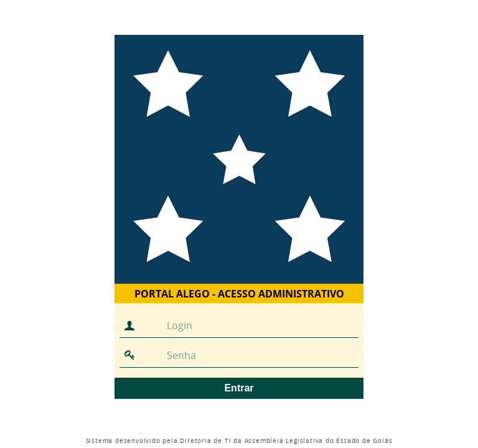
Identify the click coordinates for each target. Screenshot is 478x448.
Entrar (239, 388)
